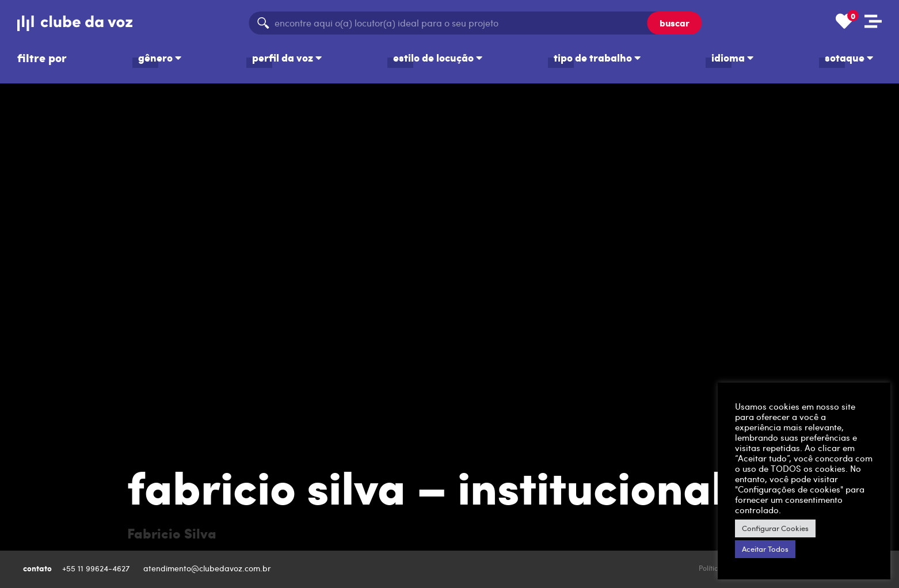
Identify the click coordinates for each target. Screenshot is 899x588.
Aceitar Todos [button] (765, 549)
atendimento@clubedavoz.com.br (208, 568)
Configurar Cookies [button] (775, 528)
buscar (675, 23)
